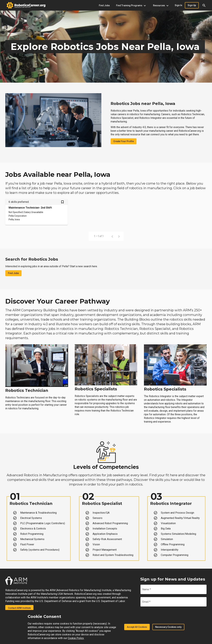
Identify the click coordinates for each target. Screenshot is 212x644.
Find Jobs (13, 273)
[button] (204, 5)
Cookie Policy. (76, 638)
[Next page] (119, 236)
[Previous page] (112, 236)
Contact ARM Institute (19, 608)
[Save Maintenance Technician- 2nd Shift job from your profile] (62, 202)
